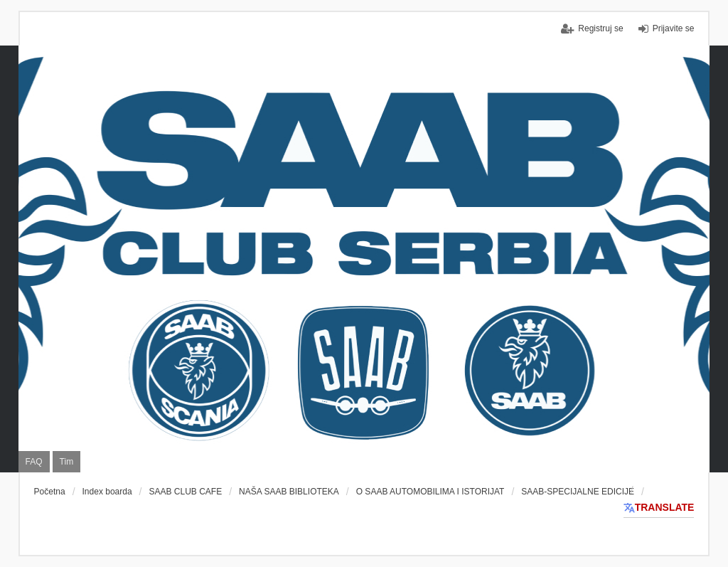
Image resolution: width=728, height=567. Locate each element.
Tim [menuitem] (67, 462)
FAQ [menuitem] (34, 462)
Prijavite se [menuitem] (674, 28)
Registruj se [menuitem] (600, 28)
